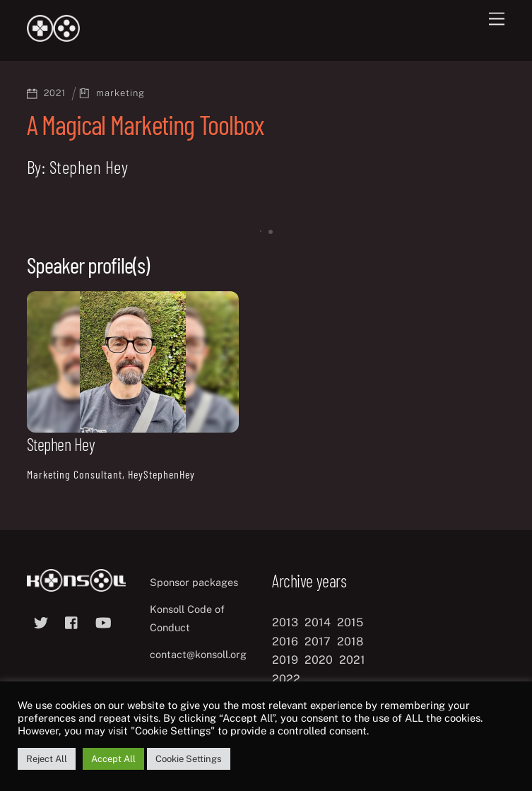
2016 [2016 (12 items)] (285, 641)
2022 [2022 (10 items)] (286, 679)
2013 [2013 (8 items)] (285, 622)
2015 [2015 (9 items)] (350, 622)
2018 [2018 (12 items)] (350, 641)
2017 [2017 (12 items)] (318, 641)
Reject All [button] (47, 759)
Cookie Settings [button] (189, 759)
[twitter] (41, 620)
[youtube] (103, 620)
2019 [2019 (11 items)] (285, 660)
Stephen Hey (61, 444)
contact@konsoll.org (198, 654)
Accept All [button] (113, 759)
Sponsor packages (194, 582)
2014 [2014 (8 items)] (318, 622)
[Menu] (497, 19)
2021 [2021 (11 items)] (352, 660)
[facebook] (72, 620)
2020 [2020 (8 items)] (319, 660)
